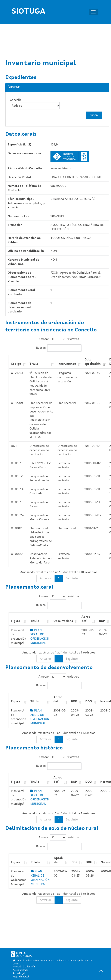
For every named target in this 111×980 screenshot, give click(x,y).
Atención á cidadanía (24, 967)
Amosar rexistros (59, 339)
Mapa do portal (21, 977)
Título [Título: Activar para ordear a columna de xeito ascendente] (34, 364)
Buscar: (59, 348)
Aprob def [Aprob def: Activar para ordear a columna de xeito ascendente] (86, 619)
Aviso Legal (19, 973)
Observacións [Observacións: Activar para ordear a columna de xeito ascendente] (63, 621)
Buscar (94, 115)
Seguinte (72, 578)
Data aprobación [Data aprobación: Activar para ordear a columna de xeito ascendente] (93, 362)
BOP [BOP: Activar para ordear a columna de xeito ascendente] (74, 701)
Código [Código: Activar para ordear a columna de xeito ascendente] (16, 364)
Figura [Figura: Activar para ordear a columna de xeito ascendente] (16, 621)
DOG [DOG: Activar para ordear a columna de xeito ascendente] (89, 701)
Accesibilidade (20, 970)
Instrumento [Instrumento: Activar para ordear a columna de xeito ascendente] (67, 364)
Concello (16, 100)
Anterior (46, 578)
